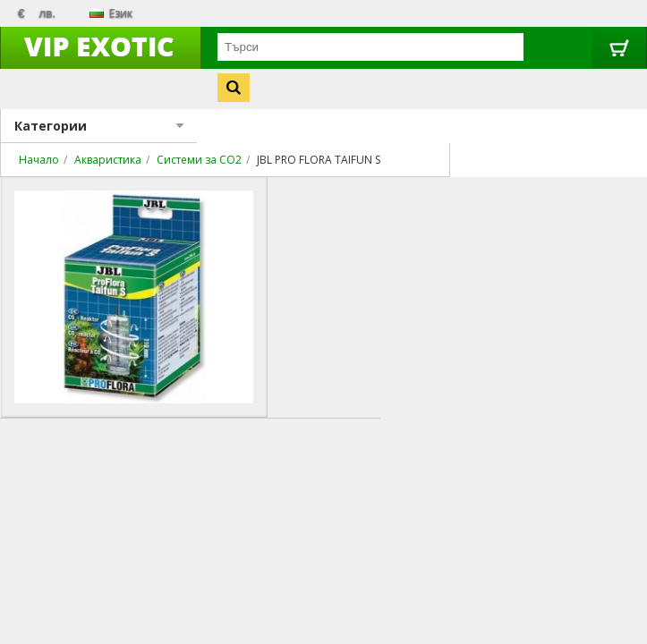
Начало (39, 160)
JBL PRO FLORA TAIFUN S (319, 160)
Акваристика (108, 160)
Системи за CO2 (199, 160)
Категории (99, 126)
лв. (47, 13)
